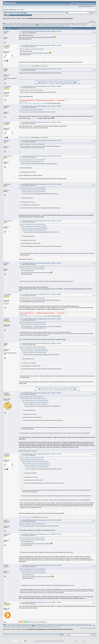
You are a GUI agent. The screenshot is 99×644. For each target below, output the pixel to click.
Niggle (6, 69)
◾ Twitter (50, 84)
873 (84, 25)
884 (24, 26)
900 (59, 26)
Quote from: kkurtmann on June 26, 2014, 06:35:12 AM (32, 524)
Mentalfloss (7, 534)
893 (44, 26)
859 (53, 25)
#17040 (93, 603)
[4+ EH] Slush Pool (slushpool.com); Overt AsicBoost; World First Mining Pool (49, 18)
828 (68, 24)
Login (20, 15)
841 (13, 25)
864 (64, 25)
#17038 (93, 535)
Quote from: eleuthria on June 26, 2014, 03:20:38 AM (31, 458)
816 (42, 24)
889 (35, 26)
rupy (5, 602)
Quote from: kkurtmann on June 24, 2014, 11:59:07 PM (32, 267)
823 (57, 24)
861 (57, 25)
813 (35, 24)
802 (11, 24)
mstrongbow (8, 86)
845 (21, 25)
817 (44, 24)
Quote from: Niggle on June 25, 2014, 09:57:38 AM (31, 90)
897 (52, 26)
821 (53, 24)
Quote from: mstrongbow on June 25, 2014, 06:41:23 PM (32, 323)
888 (32, 26)
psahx (6, 520)
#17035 (93, 394)
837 (4, 25)
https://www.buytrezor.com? (25, 66)
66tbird (6, 565)
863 (62, 25)
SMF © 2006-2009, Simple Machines (56, 641)
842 (15, 25)
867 (70, 25)
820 (50, 24)
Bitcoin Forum (7, 18)
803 (13, 24)
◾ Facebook (57, 84)
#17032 (93, 295)
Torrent (25, 13)
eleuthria (6, 393)
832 (77, 24)
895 (48, 26)
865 (66, 25)
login (18, 10)
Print (94, 26)
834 (81, 24)
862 (60, 25)
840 (10, 25)
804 (15, 24)
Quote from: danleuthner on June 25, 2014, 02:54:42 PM (32, 225)
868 (73, 25)
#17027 (93, 141)
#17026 (93, 123)
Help (12, 15)
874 (86, 25)
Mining (19, 18)
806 (20, 24)
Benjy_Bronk (8, 156)
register (23, 10)
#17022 (93, 46)
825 (61, 24)
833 (79, 24)
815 (39, 24)
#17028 (93, 157)
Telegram (36, 84)
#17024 (93, 87)
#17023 (93, 70)
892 (41, 26)
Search (16, 15)
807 (22, 24)
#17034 (93, 344)
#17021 (93, 32)
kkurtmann (7, 45)
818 (46, 24)
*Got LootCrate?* (23, 102)
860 (55, 25)
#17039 (93, 566)
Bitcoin (14, 18)
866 (68, 25)
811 (31, 24)
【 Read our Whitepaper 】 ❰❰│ (72, 81)
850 (32, 25)
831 (75, 24)
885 (26, 26)
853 (40, 25)
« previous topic (85, 628)
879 (13, 26)
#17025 (93, 107)
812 (33, 24)
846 (24, 25)
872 (82, 25)
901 (61, 26)
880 (15, 26)
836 (86, 24)
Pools (23, 18)
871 (79, 25)
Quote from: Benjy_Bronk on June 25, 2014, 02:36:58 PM (32, 188)
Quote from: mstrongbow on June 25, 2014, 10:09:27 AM (32, 160)
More (30, 15)
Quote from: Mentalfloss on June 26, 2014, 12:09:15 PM (32, 569)
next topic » (93, 628)
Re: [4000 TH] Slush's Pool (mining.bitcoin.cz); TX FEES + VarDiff (41, 31)
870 (77, 25)
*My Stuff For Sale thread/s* (25, 103)
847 (26, 25)
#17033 (93, 320)
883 (21, 26)
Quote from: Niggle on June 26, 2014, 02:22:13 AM (31, 397)
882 (19, 26)
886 (28, 26)
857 (49, 25)
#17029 (93, 185)
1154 (67, 26)
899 (57, 26)
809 (26, 24)
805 (17, 24)
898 (55, 26)
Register (25, 15)
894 (46, 26)
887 (30, 26)
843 (17, 25)
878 (10, 26)
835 (83, 24)
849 (30, 25)
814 (37, 24)
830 (73, 24)
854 (42, 25)
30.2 (22, 13)
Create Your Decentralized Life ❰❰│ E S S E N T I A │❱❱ (49, 81)
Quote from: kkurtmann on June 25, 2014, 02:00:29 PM (32, 144)
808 (24, 24)
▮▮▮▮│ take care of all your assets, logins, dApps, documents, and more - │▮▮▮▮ (57, 82)
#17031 (93, 264)
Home (7, 15)
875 (4, 26)
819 (48, 24)
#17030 (93, 222)
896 (50, 26)
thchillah (6, 31)
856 (46, 25)
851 (35, 25)
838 (6, 25)
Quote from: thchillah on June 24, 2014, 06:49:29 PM (31, 49)
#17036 (93, 455)
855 (44, 25)
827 (66, 24)
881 (17, 26)
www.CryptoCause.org (38, 103)
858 (51, 25)
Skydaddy (7, 106)
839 (8, 25)
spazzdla (6, 319)
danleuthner (7, 184)
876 (6, 26)
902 (63, 26)
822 (55, 24)
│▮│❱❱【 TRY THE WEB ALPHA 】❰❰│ (71, 84)
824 (59, 24)
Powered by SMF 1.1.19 (40, 641)
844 (19, 25)
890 (37, 26)
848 (28, 25)
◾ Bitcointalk (43, 84)
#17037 (93, 521)
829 (70, 24)
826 (64, 24)
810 (28, 24)
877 (8, 26)
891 (39, 26)
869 (75, 25)
